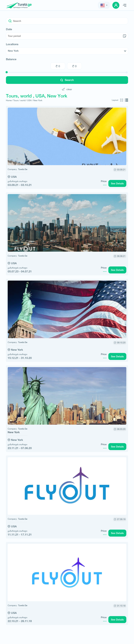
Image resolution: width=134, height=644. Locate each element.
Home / (9, 100)
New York (38, 100)
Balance (11, 59)
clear (67, 89)
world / (23, 100)
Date (9, 29)
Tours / (16, 100)
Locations (12, 44)
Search (67, 80)
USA (14, 177)
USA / (30, 100)
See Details (117, 183)
